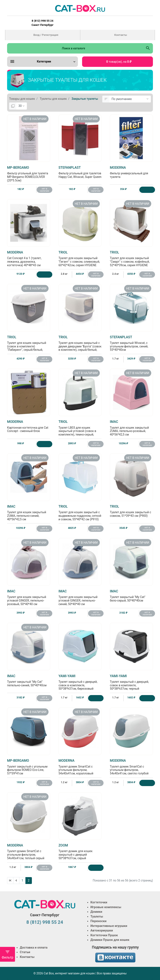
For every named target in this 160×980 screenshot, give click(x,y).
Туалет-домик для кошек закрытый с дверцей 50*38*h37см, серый (80, 852)
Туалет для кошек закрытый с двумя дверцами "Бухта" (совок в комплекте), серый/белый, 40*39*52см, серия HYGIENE (80, 345)
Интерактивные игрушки (109, 926)
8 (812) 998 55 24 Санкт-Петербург (42, 23)
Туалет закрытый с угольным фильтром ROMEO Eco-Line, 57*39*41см (29, 767)
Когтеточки (99, 902)
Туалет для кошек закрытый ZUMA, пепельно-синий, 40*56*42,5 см (29, 513)
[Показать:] (22, 106)
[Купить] (147, 190)
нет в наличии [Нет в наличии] (45, 190)
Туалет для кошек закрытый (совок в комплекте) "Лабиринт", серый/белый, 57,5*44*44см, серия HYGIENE (29, 345)
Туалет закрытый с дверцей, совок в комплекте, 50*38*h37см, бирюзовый (80, 682)
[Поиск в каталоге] (75, 48)
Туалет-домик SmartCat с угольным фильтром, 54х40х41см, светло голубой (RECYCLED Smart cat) (131, 769)
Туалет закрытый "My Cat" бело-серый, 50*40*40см (131, 596)
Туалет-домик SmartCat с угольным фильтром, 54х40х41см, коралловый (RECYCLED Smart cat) (80, 769)
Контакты (121, 35)
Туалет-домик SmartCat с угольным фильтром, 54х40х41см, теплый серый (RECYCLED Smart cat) (29, 853)
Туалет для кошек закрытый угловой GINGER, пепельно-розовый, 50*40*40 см (29, 597)
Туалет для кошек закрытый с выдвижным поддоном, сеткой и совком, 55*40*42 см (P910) (80, 513)
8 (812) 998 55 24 (45, 922)
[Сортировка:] (130, 99)
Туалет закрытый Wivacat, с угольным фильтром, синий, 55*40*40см (131, 343)
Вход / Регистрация (46, 35)
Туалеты (97, 916)
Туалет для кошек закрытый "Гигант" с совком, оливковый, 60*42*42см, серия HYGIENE (80, 259)
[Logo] (80, 8)
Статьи (25, 952)
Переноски (98, 921)
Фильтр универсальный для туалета (131, 172)
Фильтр (7, 954)
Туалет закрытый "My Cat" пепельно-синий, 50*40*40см (29, 680)
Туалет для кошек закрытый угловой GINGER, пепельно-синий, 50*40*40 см (80, 597)
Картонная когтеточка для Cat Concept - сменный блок (29, 426)
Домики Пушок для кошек (110, 940)
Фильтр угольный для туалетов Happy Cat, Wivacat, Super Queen (80, 172)
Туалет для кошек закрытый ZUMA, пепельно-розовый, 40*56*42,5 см (131, 428)
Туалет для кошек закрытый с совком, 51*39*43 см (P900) (131, 511)
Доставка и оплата (34, 948)
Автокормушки (102, 930)
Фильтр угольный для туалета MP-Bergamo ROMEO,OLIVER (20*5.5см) (29, 174)
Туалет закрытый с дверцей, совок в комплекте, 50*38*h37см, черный (131, 682)
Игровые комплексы (106, 907)
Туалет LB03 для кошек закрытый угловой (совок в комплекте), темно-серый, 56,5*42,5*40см (80, 430)
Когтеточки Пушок (104, 935)
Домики (96, 912)
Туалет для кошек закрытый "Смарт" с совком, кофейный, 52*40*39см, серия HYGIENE (131, 259)
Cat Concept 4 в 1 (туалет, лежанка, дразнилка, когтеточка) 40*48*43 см (29, 259)
